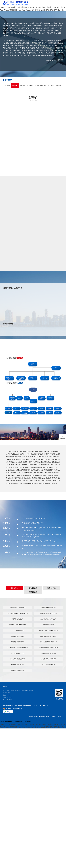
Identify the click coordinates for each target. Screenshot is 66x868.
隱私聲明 (37, 716)
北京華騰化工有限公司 (18, 619)
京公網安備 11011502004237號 (13, 708)
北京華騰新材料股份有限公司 (48, 607)
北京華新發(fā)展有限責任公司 (48, 653)
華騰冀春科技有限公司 (48, 624)
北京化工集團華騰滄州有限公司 (48, 636)
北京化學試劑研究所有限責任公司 (48, 613)
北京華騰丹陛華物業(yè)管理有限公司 (48, 647)
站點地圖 (42, 716)
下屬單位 (58, 85)
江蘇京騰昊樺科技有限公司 (18, 642)
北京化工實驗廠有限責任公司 (18, 659)
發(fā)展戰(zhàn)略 (40, 85)
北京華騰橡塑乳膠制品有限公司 (18, 607)
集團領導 (22, 85)
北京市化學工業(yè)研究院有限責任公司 (18, 613)
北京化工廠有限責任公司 (18, 630)
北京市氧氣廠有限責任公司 (18, 664)
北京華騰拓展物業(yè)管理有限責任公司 (18, 647)
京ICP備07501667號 (42, 705)
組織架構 (30, 85)
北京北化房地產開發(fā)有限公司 (48, 642)
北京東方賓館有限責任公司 (18, 670)
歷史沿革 (51, 85)
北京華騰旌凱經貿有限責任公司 (48, 619)
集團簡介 (15, 85)
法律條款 (31, 716)
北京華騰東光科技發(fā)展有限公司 (18, 624)
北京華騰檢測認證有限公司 (18, 636)
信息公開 (60, 716)
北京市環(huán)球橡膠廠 (48, 664)
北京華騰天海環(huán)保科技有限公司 (48, 630)
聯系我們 (54, 716)
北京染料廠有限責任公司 (18, 653)
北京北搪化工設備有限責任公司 (48, 659)
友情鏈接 (48, 716)
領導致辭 (7, 85)
